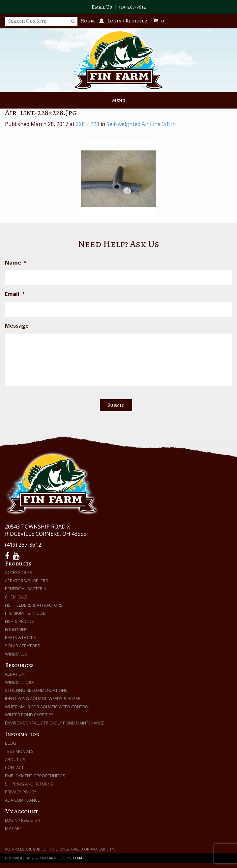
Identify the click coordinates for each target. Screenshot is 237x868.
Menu (119, 100)
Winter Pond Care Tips (29, 715)
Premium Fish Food (25, 613)
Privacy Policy (21, 792)
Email (15, 294)
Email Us (102, 7)
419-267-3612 (132, 7)
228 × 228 (88, 124)
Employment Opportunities (35, 776)
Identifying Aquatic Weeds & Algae (43, 698)
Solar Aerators (23, 646)
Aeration (15, 674)
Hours (88, 21)
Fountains (16, 629)
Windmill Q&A (20, 682)
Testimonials (19, 751)
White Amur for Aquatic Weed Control (48, 707)
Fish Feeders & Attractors (34, 605)
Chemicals (16, 597)
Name (16, 263)
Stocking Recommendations (36, 690)
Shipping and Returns (29, 784)
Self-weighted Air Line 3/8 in (141, 124)
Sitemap (77, 858)
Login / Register (23, 820)
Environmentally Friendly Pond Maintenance (55, 723)
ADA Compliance (22, 800)
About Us (15, 759)
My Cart (14, 828)
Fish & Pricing (20, 621)
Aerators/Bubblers (27, 581)
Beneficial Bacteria (26, 589)
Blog (11, 743)
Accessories (19, 572)
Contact (14, 767)
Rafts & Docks (20, 637)
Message (17, 326)
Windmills (16, 654)
